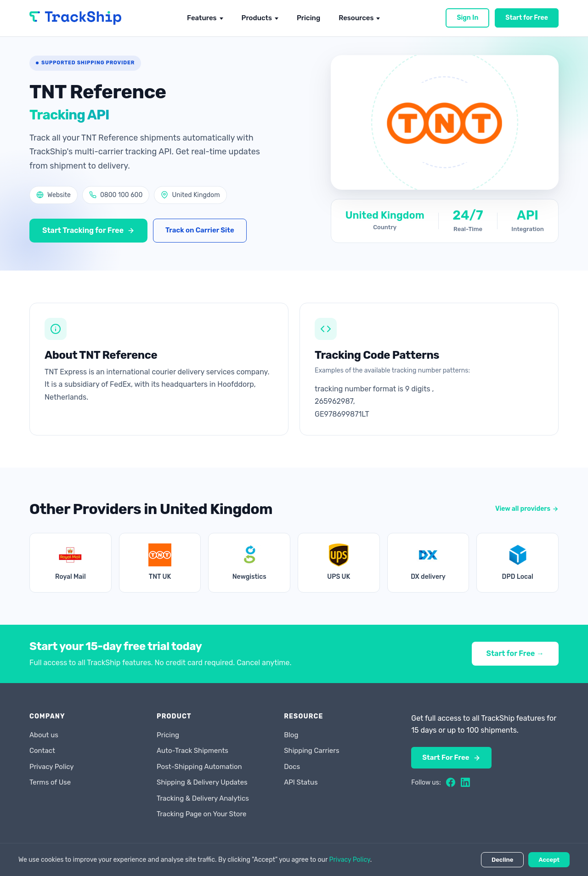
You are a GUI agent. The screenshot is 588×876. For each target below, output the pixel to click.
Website (54, 195)
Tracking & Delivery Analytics (203, 798)
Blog (291, 735)
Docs (292, 767)
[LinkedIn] (465, 782)
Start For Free (451, 757)
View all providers (527, 509)
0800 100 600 (116, 195)
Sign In (467, 18)
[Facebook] (451, 782)
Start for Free (527, 18)
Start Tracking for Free (88, 230)
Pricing (308, 18)
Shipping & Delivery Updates (202, 782)
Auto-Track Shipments (192, 751)
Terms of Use (50, 782)
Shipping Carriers (311, 751)
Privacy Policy (52, 767)
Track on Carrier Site (200, 230)
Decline (502, 860)
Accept (549, 860)
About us (44, 735)
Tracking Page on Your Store (201, 814)
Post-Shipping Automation (199, 767)
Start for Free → (515, 653)
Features (202, 18)
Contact (42, 751)
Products (257, 18)
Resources (356, 18)
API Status (301, 782)
